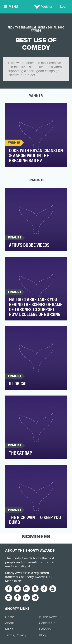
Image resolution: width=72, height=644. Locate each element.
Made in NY (13, 581)
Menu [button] (11, 7)
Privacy (21, 635)
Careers (45, 629)
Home (10, 617)
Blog (42, 635)
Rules (9, 629)
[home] (36, 7)
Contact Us (47, 623)
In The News (48, 617)
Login (64, 7)
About (10, 623)
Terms (10, 635)
